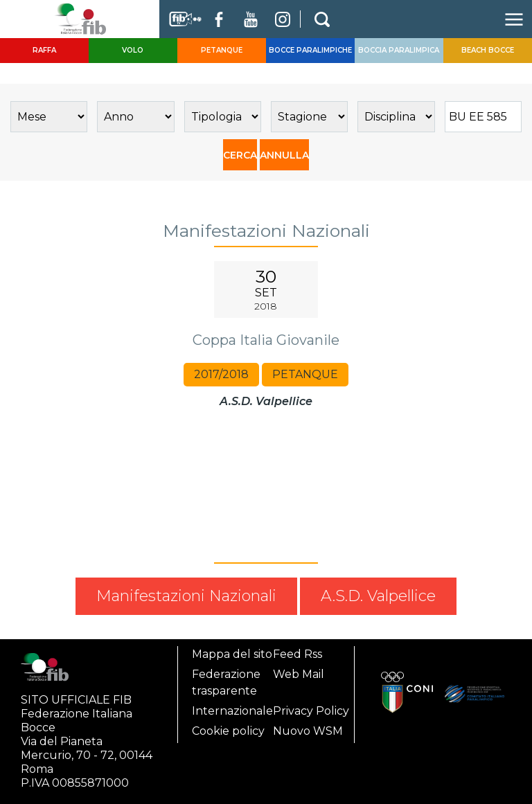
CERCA (240, 155)
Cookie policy (228, 731)
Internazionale (232, 711)
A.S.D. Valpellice (378, 596)
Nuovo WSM (308, 731)
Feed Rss (298, 654)
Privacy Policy (311, 711)
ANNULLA (284, 155)
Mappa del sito (232, 654)
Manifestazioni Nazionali (186, 596)
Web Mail (299, 674)
